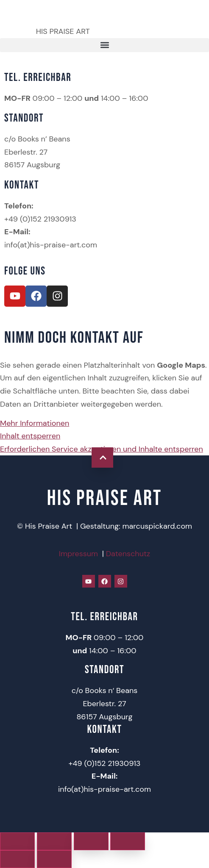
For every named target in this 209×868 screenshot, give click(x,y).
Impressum (78, 554)
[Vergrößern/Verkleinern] (17, 841)
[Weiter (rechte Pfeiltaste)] (54, 859)
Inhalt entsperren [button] (30, 436)
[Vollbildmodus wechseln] (54, 841)
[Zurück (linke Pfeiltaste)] (17, 859)
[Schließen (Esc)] (128, 841)
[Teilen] (91, 841)
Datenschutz (128, 554)
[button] (104, 45)
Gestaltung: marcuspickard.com (136, 526)
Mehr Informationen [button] (35, 423)
